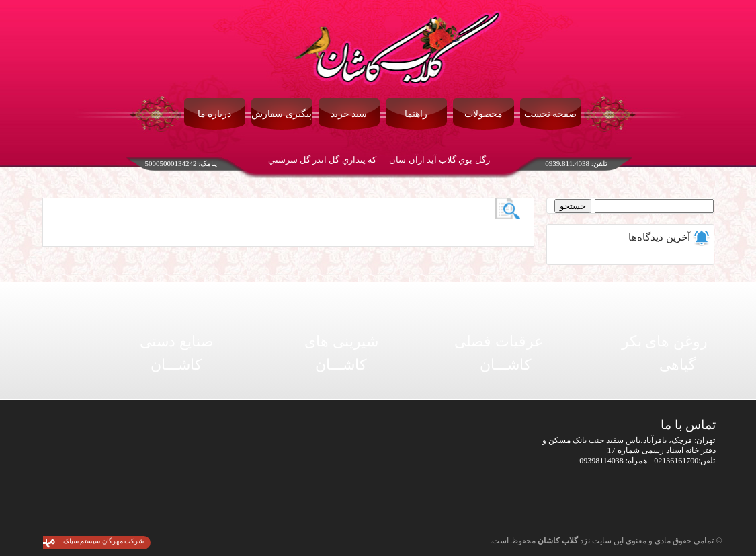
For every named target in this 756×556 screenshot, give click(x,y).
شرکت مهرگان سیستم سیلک (104, 541)
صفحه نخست (551, 114)
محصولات (484, 114)
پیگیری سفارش (282, 114)
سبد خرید (349, 114)
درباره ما (215, 114)
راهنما (416, 114)
